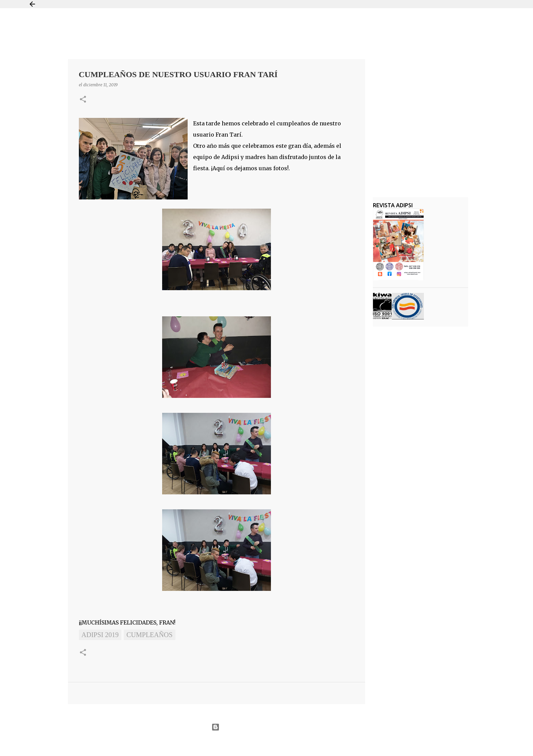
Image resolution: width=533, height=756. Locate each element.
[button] (83, 100)
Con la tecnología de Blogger (266, 727)
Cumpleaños (150, 635)
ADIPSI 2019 (100, 635)
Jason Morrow (291, 744)
